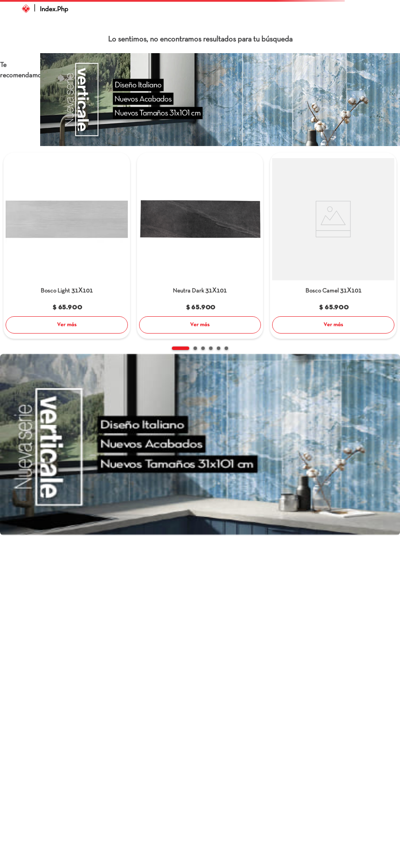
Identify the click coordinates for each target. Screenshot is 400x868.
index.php (54, 10)
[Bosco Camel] (333, 247)
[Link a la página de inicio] (26, 9)
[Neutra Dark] (200, 247)
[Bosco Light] (67, 247)
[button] (181, 348)
